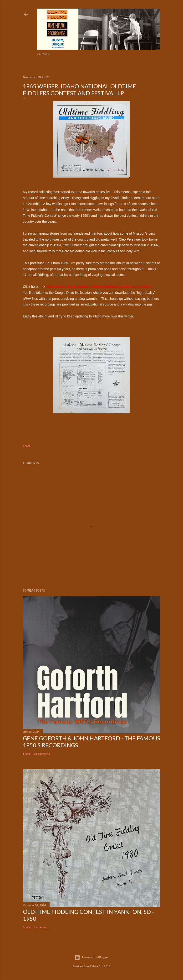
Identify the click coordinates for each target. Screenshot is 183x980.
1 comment (41, 927)
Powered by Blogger (92, 957)
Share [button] (27, 446)
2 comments (42, 754)
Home (44, 54)
